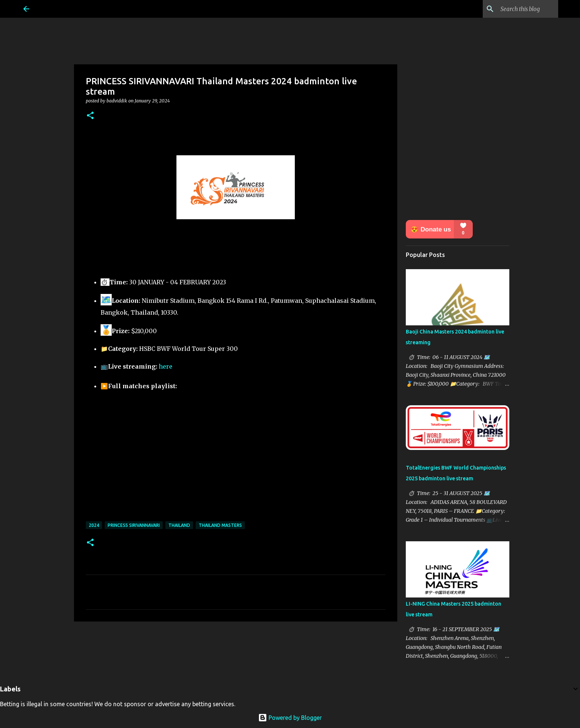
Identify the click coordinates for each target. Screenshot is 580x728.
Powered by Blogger (290, 718)
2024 (94, 525)
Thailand (179, 525)
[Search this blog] (519, 9)
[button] (90, 116)
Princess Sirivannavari (134, 525)
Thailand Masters (220, 525)
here (166, 366)
